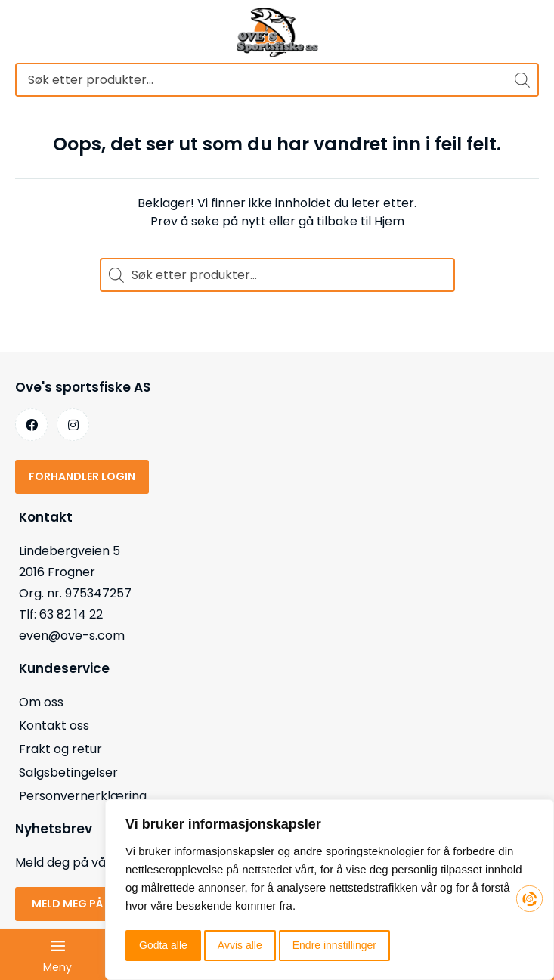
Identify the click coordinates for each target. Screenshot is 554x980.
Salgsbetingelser (68, 772)
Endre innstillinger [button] (334, 945)
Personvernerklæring (83, 796)
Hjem (389, 221)
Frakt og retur (60, 749)
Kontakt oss (54, 726)
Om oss (41, 702)
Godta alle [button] (163, 945)
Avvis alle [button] (240, 945)
